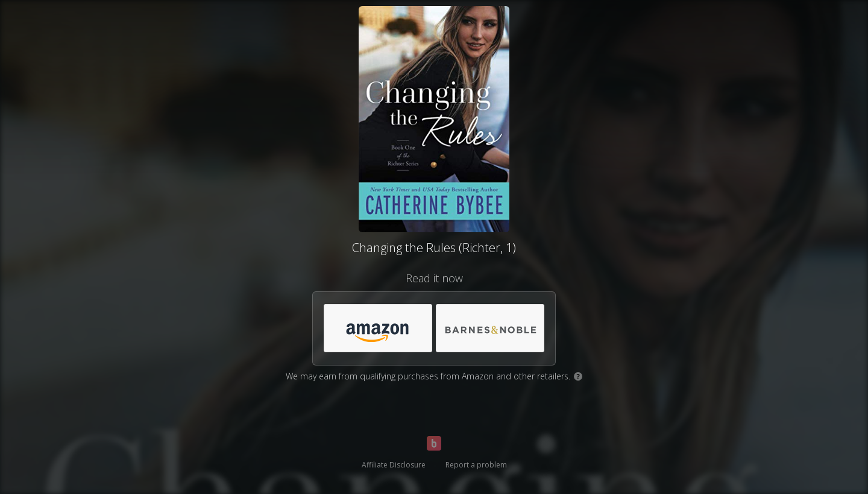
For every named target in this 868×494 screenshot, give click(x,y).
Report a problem (476, 465)
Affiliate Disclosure (394, 465)
